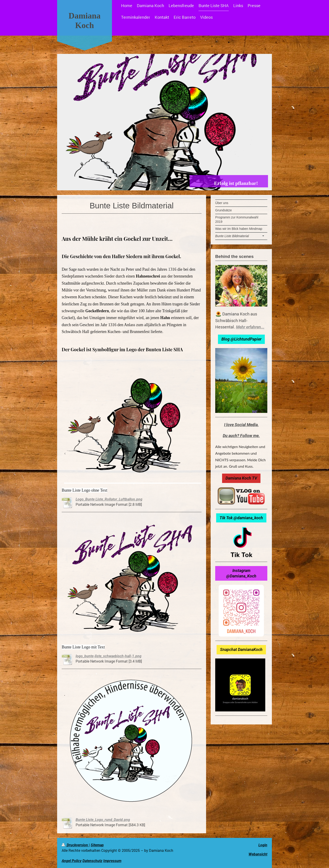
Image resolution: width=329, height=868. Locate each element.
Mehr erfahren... (250, 327)
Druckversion (75, 845)
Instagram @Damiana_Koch (241, 573)
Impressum (112, 861)
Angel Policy (72, 861)
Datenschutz (92, 861)
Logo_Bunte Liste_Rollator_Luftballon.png (109, 499)
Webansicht (258, 854)
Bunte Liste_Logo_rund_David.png (103, 820)
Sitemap (97, 845)
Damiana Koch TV (241, 478)
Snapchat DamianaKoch (241, 649)
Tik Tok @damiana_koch (241, 518)
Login (263, 845)
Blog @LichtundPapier (241, 339)
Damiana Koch (85, 21)
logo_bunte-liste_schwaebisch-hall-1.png (109, 656)
